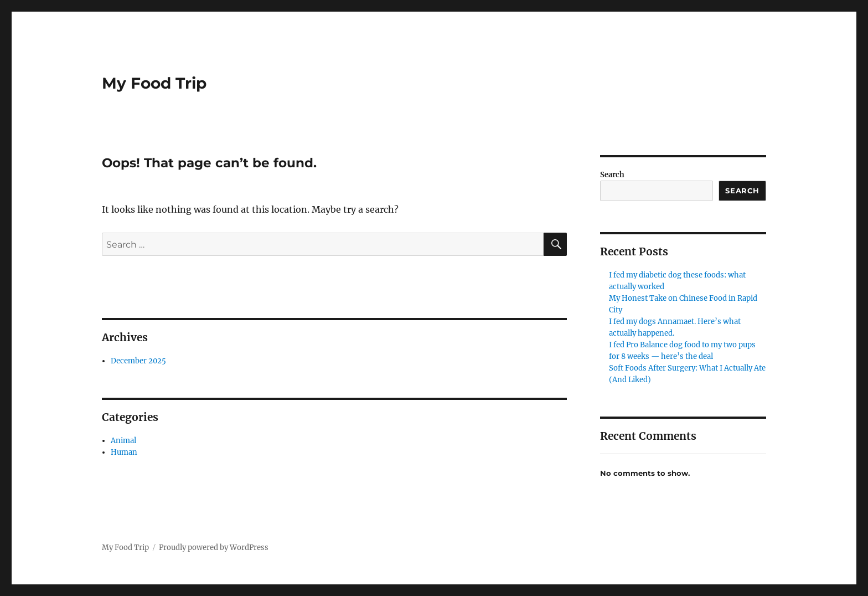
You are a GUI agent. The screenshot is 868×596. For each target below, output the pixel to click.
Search (612, 175)
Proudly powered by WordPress (214, 548)
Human (124, 452)
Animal (123, 441)
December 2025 (138, 361)
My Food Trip (154, 83)
